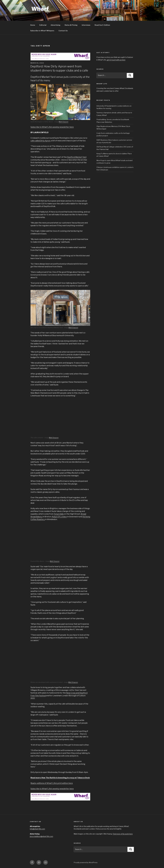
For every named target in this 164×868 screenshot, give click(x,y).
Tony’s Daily (59, 514)
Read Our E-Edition (102, 25)
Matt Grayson (64, 122)
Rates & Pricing (71, 25)
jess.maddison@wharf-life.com (41, 836)
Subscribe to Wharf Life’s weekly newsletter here (52, 127)
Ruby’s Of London (59, 517)
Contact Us (63, 31)
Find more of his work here (123, 834)
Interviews (86, 25)
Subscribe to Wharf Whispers (42, 31)
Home (33, 25)
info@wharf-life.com (37, 829)
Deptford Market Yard (77, 157)
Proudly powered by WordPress (86, 862)
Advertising (56, 25)
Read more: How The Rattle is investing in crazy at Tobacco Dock (60, 778)
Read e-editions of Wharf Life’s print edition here (52, 783)
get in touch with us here (116, 60)
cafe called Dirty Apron (40, 141)
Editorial (43, 25)
